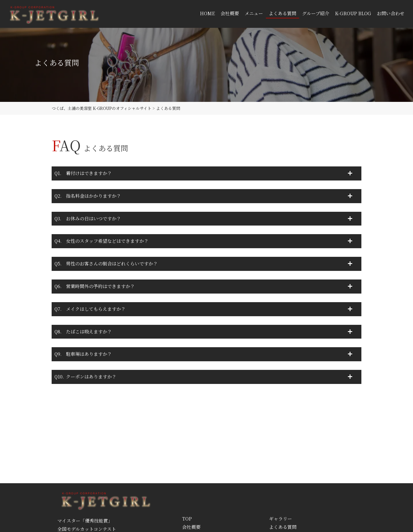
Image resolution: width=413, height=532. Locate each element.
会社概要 (191, 527)
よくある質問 (283, 527)
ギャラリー (280, 519)
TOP (187, 519)
